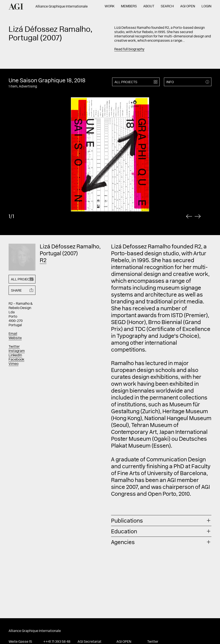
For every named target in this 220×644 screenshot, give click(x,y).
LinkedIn (15, 355)
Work (110, 6)
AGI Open (188, 6)
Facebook (16, 360)
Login (206, 6)
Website (15, 338)
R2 (43, 261)
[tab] (161, 521)
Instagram (17, 351)
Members (129, 6)
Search (167, 6)
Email (13, 334)
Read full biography (129, 49)
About (149, 6)
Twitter (14, 347)
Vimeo (14, 364)
